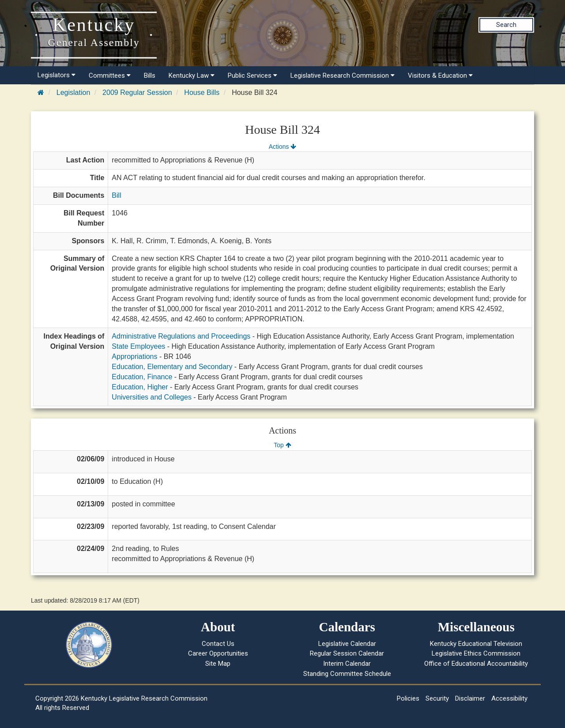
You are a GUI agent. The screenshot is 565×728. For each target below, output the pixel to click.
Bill (116, 195)
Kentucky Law (192, 75)
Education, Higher (140, 387)
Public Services (252, 75)
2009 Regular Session (137, 92)
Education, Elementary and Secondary (172, 367)
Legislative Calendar (347, 644)
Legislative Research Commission (343, 75)
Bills (150, 75)
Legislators (56, 75)
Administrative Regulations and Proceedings (181, 336)
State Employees (138, 346)
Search (506, 25)
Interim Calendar (347, 664)
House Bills (202, 92)
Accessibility (509, 698)
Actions (282, 147)
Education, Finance (142, 377)
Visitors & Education (440, 75)
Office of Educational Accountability (476, 664)
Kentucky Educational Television (476, 644)
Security (437, 698)
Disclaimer (470, 698)
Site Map (218, 664)
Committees (110, 75)
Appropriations (134, 356)
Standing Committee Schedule (347, 674)
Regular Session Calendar (347, 653)
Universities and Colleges (152, 397)
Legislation (73, 92)
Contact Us (218, 644)
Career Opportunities (218, 653)
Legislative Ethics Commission (476, 653)
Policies (408, 698)
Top (282, 445)
